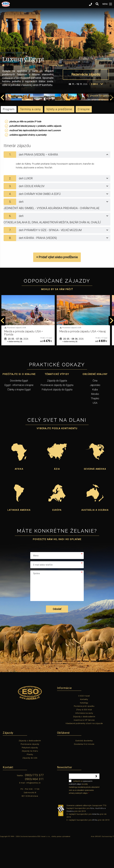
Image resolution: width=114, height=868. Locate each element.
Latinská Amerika (19, 538)
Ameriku (96, 842)
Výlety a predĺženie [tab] (59, 137)
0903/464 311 (34, 807)
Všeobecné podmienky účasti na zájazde (84, 751)
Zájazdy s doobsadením (84, 744)
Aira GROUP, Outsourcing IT (102, 864)
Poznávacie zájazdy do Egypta (57, 413)
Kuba (95, 417)
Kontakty (84, 727)
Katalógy (84, 731)
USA (95, 431)
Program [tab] (9, 137)
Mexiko (95, 422)
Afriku (95, 848)
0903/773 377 (34, 803)
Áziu (92, 836)
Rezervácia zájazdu (86, 74)
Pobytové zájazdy (30, 775)
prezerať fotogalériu (98, 124)
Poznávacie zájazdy (30, 772)
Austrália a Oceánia (95, 538)
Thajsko (95, 426)
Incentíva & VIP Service (84, 748)
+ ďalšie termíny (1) (15, 369)
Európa (57, 538)
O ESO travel (84, 724)
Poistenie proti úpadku (84, 734)
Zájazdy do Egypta (57, 408)
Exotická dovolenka (84, 769)
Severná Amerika (95, 497)
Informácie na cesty (84, 741)
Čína (95, 408)
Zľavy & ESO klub (84, 738)
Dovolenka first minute (84, 772)
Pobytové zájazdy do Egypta (57, 417)
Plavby (30, 782)
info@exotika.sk (33, 811)
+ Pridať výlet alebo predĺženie (57, 285)
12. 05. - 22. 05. (16, 367)
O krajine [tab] (84, 137)
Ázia (57, 497)
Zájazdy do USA (30, 786)
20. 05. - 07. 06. (72, 367)
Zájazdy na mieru (30, 779)
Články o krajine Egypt (19, 417)
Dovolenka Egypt (19, 408)
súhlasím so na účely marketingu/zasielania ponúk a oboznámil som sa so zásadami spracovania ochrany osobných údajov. (84, 815)
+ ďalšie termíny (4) (70, 369)
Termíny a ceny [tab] (30, 137)
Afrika (19, 497)
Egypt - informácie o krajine (19, 413)
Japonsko (95, 413)
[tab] (57, 183)
